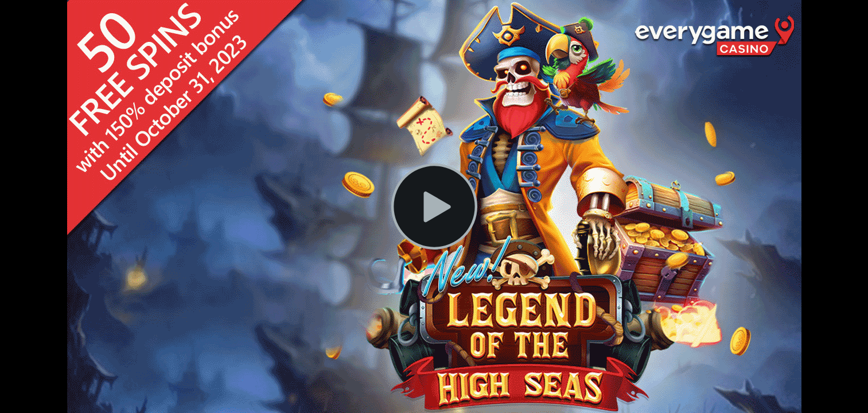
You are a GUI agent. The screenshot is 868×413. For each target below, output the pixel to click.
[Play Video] (434, 206)
